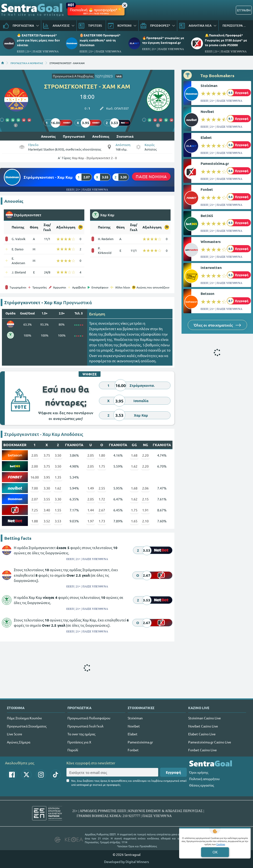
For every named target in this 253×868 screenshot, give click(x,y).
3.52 (47, 521)
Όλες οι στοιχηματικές (217, 325)
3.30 (47, 488)
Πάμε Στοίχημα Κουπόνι (24, 718)
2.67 (102, 510)
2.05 (35, 455)
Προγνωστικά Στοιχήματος (27, 726)
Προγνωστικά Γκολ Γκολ (85, 726)
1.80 (102, 455)
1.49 (91, 488)
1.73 (102, 521)
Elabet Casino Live (202, 734)
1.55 (58, 510)
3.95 (47, 477)
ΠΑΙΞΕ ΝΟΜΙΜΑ (151, 176)
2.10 (145, 521)
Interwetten (211, 267)
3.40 (47, 510)
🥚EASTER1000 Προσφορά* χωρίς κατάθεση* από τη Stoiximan (100, 40)
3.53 (58, 521)
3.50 (58, 455)
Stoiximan (209, 86)
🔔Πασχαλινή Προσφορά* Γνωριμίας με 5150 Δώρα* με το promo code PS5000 (226, 40)
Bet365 (207, 216)
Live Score (15, 734)
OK (215, 852)
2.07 (35, 499)
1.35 (58, 477)
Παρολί (73, 750)
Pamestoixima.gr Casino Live (210, 742)
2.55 (102, 488)
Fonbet (207, 189)
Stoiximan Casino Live (205, 718)
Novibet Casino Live (203, 726)
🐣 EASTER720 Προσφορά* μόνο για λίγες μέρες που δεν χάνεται (38, 40)
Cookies (221, 844)
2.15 (145, 499)
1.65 (134, 521)
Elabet (206, 137)
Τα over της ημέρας (81, 734)
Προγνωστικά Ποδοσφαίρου (89, 718)
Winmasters (211, 242)
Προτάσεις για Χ (79, 742)
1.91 (145, 510)
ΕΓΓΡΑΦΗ (244, 10)
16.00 (35, 477)
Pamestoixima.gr (215, 163)
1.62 (134, 466)
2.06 (145, 488)
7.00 (35, 488)
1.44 (91, 510)
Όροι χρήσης (199, 772)
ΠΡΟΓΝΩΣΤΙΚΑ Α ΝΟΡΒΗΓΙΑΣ (27, 63)
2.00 (35, 466)
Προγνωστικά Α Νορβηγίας (73, 76)
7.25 (35, 510)
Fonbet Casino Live (202, 750)
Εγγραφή (173, 772)
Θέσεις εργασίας (202, 785)
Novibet (207, 111)
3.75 (47, 455)
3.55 (47, 499)
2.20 (145, 455)
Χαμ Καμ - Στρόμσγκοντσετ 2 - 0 (94, 158)
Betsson (207, 293)
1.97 (91, 521)
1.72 (102, 499)
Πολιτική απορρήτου (204, 779)
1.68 (134, 455)
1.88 (35, 521)
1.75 (102, 466)
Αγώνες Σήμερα (19, 742)
